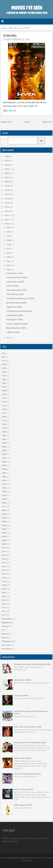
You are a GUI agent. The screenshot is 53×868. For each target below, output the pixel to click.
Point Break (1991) (15, 273)
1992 (4, 477)
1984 (4, 447)
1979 (4, 428)
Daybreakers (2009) (15, 282)
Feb (9, 270)
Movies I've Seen (18, 858)
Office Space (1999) (23, 805)
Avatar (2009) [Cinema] (17, 324)
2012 (7, 215)
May (9, 257)
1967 (4, 387)
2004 (4, 525)
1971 (4, 398)
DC (3, 630)
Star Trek (6, 645)
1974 (4, 409)
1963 (4, 383)
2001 (4, 514)
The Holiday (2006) (15, 294)
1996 (4, 492)
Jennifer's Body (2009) (16, 303)
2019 (7, 186)
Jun (9, 253)
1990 (4, 469)
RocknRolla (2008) (15, 315)
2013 (7, 211)
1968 (4, 391)
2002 (4, 518)
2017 (7, 194)
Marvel (5, 634)
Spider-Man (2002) (23, 758)
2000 (4, 510)
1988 (4, 462)
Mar (9, 265)
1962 (4, 379)
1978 (4, 424)
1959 (4, 368)
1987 (4, 458)
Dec (9, 227)
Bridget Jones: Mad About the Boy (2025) (32, 664)
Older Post (47, 122)
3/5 (15, 28)
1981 (4, 435)
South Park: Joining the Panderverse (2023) (31, 712)
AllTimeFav (7, 619)
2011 (7, 220)
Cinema (5, 626)
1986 (4, 454)
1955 (4, 364)
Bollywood (6, 623)
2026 (7, 156)
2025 (7, 161)
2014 (7, 207)
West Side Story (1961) (17, 290)
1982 (4, 439)
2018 (7, 190)
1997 (4, 495)
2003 (4, 521)
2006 (4, 533)
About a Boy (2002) (22, 680)
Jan (9, 337)
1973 (4, 406)
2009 (4, 544)
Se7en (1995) (10, 36)
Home (4, 28)
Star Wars (6, 649)
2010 (7, 224)
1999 (4, 503)
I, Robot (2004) (13, 332)
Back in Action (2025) (24, 789)
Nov (9, 232)
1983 (4, 443)
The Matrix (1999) (14, 320)
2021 (7, 177)
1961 (4, 376)
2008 (4, 540)
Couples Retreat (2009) (17, 277)
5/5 (3, 615)
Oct (9, 236)
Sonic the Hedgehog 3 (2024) (27, 774)
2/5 (3, 507)
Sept (9, 240)
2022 (7, 173)
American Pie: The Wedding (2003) (30, 742)
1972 (4, 402)
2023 (7, 169)
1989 (4, 465)
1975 (4, 413)
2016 (7, 199)
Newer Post (6, 122)
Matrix (5, 637)
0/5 (3, 353)
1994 (4, 484)
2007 (4, 536)
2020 (7, 182)
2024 (7, 165)
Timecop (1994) (21, 696)
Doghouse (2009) (14, 307)
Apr (9, 261)
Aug (9, 244)
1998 (4, 499)
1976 (4, 417)
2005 (4, 529)
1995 (10, 28)
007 (3, 357)
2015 (7, 203)
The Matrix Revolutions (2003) (20, 298)
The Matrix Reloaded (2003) (19, 311)
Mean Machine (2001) (16, 328)
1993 (4, 480)
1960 (4, 372)
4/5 (3, 611)
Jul (8, 248)
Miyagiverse (7, 641)
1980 (4, 432)
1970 (4, 394)
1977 (4, 421)
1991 (4, 473)
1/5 (3, 361)
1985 (4, 450)
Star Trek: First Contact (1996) (28, 727)
